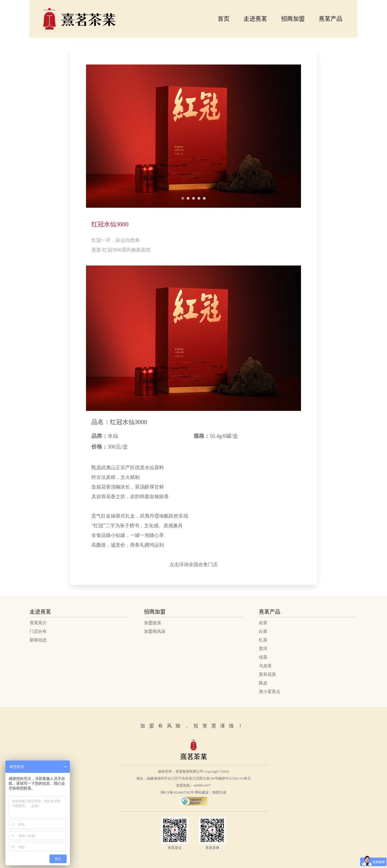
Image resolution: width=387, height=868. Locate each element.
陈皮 (263, 683)
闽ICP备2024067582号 (177, 792)
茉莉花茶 (267, 674)
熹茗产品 (331, 19)
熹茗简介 (38, 623)
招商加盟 (293, 19)
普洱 (263, 649)
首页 (224, 19)
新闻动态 (38, 640)
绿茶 (263, 657)
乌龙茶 (265, 666)
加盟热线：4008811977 (193, 785)
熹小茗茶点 (270, 692)
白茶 (263, 631)
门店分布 (38, 631)
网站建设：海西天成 (211, 792)
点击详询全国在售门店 (193, 565)
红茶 (263, 640)
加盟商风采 (155, 631)
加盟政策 (153, 623)
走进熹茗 (255, 19)
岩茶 (263, 623)
